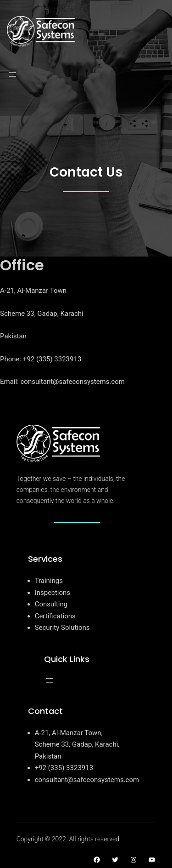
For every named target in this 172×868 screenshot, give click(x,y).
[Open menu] (12, 74)
